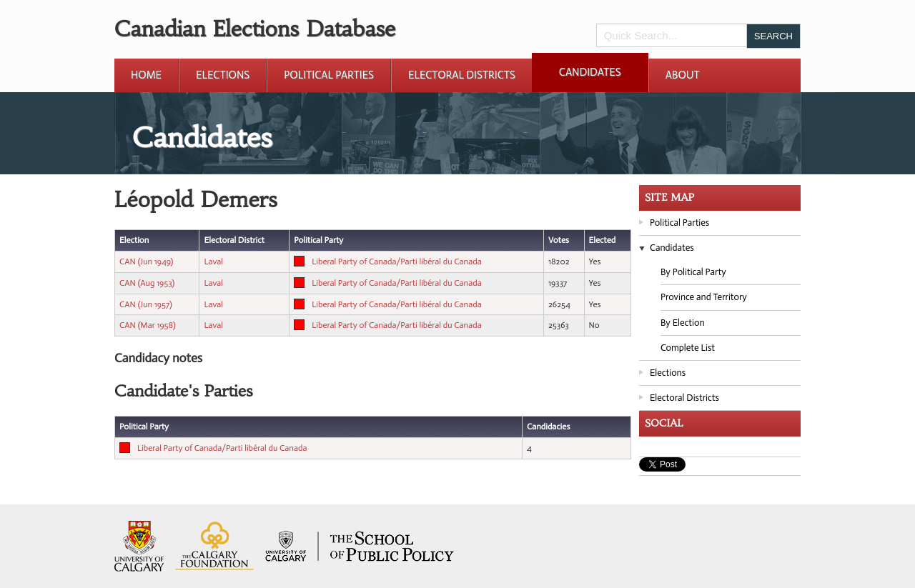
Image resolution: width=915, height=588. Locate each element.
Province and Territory (704, 297)
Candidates (590, 72)
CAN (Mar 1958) (148, 325)
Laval (213, 261)
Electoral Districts (462, 75)
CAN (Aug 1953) (147, 283)
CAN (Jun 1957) (146, 304)
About (683, 75)
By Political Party (693, 272)
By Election (683, 323)
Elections (223, 75)
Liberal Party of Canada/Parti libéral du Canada (396, 261)
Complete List (688, 348)
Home (146, 75)
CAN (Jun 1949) (146, 261)
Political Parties (329, 75)
